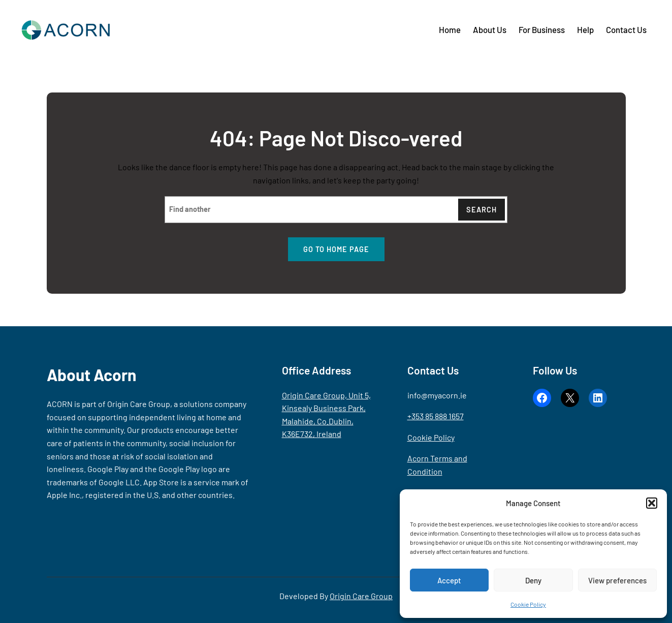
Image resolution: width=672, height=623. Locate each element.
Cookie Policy (528, 604)
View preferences (617, 580)
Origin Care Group (361, 596)
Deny (533, 580)
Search (482, 210)
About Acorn (92, 375)
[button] (652, 503)
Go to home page (336, 249)
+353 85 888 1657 (436, 416)
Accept (449, 580)
